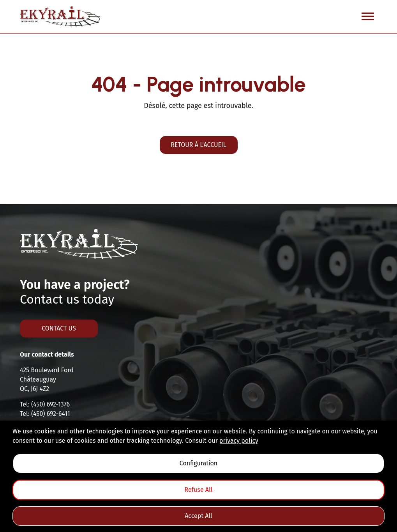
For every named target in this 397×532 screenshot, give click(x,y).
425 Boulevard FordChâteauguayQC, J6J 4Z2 (47, 379)
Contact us (59, 328)
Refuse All (199, 490)
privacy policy (239, 441)
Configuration (198, 463)
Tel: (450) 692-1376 (45, 404)
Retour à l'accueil (198, 145)
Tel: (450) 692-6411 (45, 414)
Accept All (198, 516)
